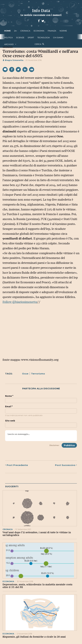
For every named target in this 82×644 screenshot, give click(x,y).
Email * (9, 407)
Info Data (41, 11)
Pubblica (69, 445)
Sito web (10, 421)
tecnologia (44, 38)
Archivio (9, 44)
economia (39, 31)
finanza (52, 31)
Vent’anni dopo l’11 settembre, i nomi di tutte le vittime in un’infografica (37, 534)
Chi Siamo (58, 38)
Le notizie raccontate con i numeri (41, 15)
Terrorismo (38, 374)
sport (31, 38)
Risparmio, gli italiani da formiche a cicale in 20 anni (34, 637)
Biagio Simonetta (13, 60)
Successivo (66, 465)
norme (63, 31)
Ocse (25, 374)
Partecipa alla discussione (41, 389)
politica (8, 38)
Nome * (9, 396)
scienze (20, 38)
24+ (16, 31)
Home (7, 31)
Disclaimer (54, 445)
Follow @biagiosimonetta (20, 302)
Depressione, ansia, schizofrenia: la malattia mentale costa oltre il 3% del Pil (37, 586)
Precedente (16, 465)
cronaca (25, 31)
